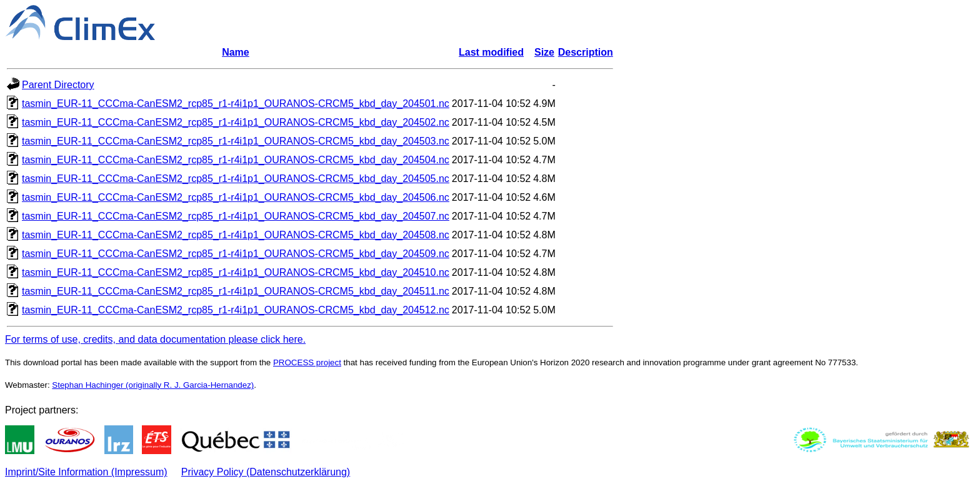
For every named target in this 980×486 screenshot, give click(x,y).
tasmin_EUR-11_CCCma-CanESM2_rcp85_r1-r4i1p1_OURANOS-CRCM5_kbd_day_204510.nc (236, 272)
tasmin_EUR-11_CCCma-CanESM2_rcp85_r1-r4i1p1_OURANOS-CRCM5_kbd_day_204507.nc (236, 216)
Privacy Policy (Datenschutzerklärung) (266, 472)
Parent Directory (58, 85)
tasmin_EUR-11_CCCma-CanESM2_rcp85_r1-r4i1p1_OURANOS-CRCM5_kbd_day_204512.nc (236, 310)
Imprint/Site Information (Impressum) (86, 472)
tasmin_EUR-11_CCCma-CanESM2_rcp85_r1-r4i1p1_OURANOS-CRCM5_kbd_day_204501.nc (236, 104)
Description (586, 52)
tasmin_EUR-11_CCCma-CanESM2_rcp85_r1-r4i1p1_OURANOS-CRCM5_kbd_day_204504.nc (236, 160)
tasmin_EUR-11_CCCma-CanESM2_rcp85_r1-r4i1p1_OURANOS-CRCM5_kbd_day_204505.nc (236, 179)
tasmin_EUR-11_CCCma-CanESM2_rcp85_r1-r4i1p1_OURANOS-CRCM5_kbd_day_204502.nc (236, 122)
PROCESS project (307, 362)
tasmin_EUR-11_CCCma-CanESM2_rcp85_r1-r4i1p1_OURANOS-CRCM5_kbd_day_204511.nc (236, 291)
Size (544, 52)
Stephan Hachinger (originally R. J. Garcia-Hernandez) (153, 385)
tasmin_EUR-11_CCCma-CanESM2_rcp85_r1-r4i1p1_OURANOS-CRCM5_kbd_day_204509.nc (236, 254)
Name (236, 52)
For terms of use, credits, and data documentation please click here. (155, 339)
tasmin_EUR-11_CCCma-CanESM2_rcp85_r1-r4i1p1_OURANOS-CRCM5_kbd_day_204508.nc (236, 235)
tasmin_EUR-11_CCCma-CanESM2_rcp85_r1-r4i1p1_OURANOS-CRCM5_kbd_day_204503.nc (236, 141)
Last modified (491, 52)
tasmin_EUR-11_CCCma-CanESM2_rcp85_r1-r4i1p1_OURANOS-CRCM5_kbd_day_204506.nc (236, 197)
